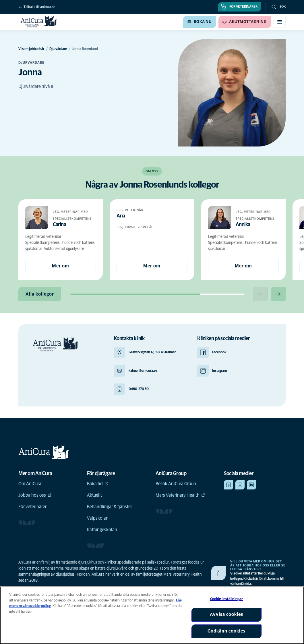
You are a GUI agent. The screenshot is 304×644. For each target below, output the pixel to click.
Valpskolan (98, 518)
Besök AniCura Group (176, 484)
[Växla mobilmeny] (280, 22)
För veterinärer (32, 507)
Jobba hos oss (35, 495)
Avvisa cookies (226, 614)
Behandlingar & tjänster (110, 507)
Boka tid (98, 484)
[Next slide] (278, 294)
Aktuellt (94, 495)
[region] (152, 615)
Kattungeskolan (102, 530)
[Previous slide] (261, 294)
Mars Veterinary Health (180, 495)
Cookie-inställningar (227, 599)
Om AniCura (30, 484)
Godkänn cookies (226, 631)
